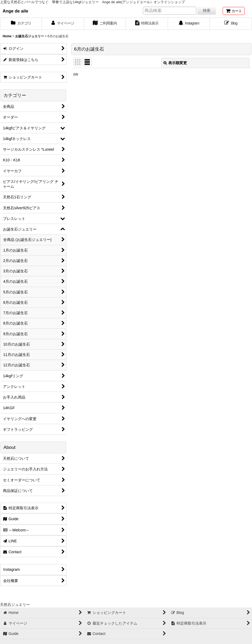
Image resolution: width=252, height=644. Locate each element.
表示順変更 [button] (175, 63)
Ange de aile (15, 11)
